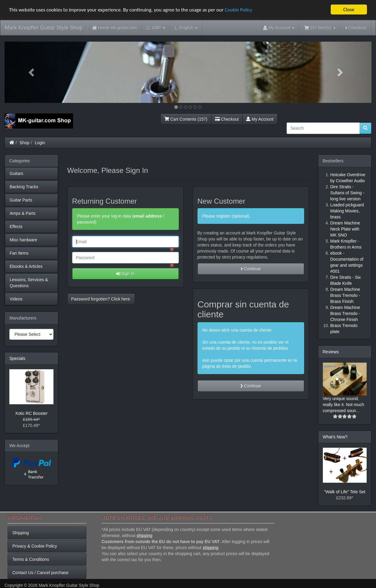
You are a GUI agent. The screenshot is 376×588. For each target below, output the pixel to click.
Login (40, 142)
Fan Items (19, 253)
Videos (16, 299)
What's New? (335, 437)
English (186, 28)
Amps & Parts (23, 213)
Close (349, 10)
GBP (156, 28)
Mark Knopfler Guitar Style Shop (44, 28)
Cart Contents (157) (186, 119)
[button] (32, 72)
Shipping (21, 532)
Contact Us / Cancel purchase (40, 572)
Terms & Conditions (31, 559)
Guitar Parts (21, 200)
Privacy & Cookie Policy (35, 546)
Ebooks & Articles (26, 266)
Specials (17, 358)
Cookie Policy (238, 10)
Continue (251, 269)
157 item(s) (320, 28)
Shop (25, 142)
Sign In (125, 274)
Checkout (356, 28)
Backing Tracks (24, 186)
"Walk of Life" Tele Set (345, 492)
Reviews (331, 351)
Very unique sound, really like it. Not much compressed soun (344, 405)
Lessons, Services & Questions (29, 282)
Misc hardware (23, 240)
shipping (144, 535)
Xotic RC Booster (31, 413)
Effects (16, 226)
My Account (260, 119)
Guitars (16, 173)
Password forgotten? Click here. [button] (101, 299)
